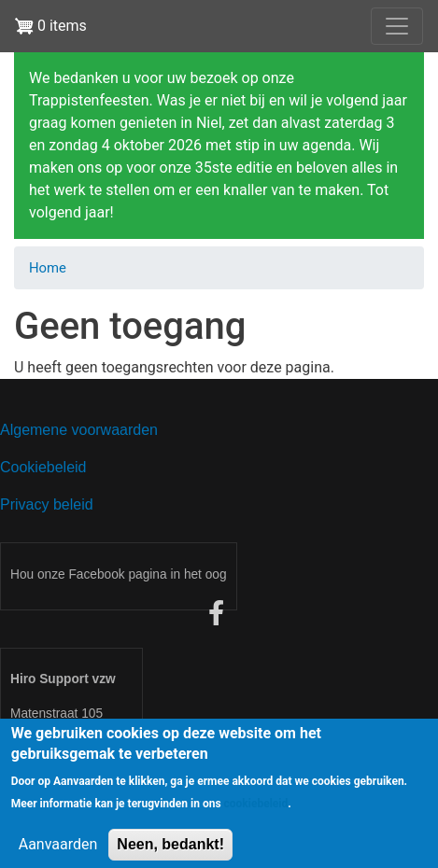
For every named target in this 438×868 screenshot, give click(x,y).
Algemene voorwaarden (79, 430)
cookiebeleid (256, 813)
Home (48, 268)
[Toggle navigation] (397, 26)
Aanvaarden (58, 854)
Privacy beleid (47, 504)
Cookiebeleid (43, 467)
